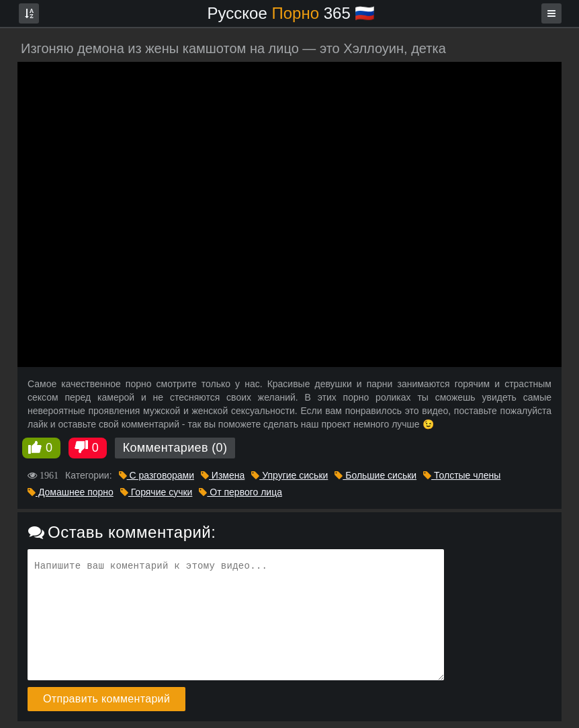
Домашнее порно (71, 492)
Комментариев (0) (175, 448)
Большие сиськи (375, 475)
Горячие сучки (157, 492)
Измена (223, 475)
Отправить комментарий (106, 699)
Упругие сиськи (289, 475)
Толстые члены (462, 475)
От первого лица (240, 492)
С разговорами (157, 475)
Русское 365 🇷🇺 (292, 13)
